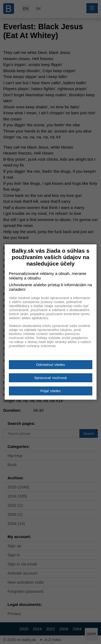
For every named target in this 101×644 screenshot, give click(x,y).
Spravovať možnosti (50, 378)
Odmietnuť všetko (50, 365)
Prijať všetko (50, 391)
